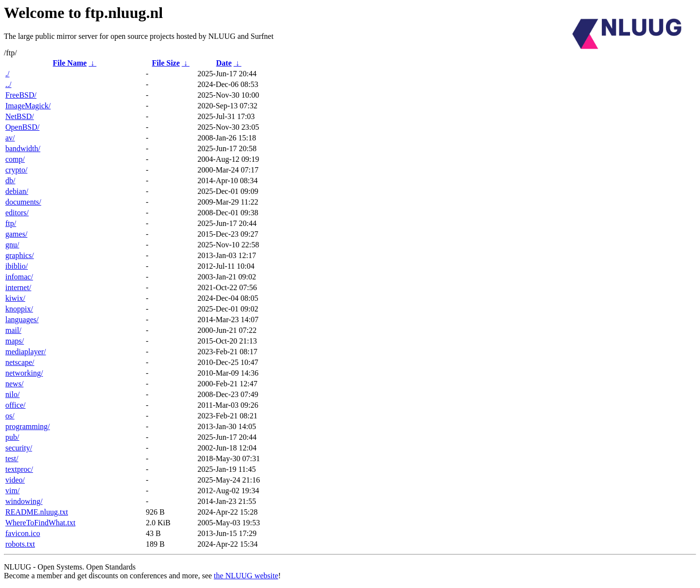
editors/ (17, 213)
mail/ (13, 330)
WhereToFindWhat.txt (40, 523)
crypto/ (16, 170)
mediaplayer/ (26, 352)
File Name (70, 63)
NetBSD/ (20, 116)
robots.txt (20, 544)
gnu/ (12, 245)
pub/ (12, 437)
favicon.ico (23, 533)
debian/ (17, 191)
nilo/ (12, 394)
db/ (10, 181)
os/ (10, 416)
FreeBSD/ (21, 95)
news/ (14, 384)
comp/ (15, 159)
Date (224, 63)
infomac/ (19, 277)
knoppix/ (19, 309)
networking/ (24, 373)
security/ (19, 448)
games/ (16, 234)
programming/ (28, 426)
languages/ (22, 320)
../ (8, 84)
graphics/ (20, 255)
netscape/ (20, 362)
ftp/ (11, 223)
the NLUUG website (246, 576)
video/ (15, 480)
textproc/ (19, 469)
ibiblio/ (17, 266)
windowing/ (24, 501)
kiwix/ (15, 298)
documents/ (23, 202)
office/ (15, 405)
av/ (10, 138)
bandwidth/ (23, 148)
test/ (12, 458)
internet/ (18, 287)
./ (7, 74)
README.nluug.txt (37, 512)
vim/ (12, 491)
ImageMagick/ (28, 106)
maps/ (15, 341)
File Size (166, 63)
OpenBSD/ (22, 127)
